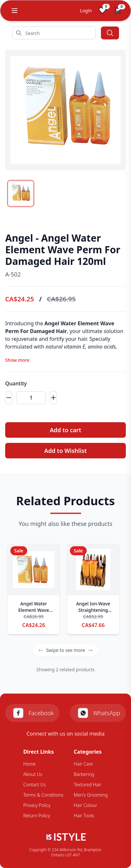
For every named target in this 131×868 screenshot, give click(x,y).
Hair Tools (84, 816)
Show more (17, 360)
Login (86, 10)
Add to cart (65, 430)
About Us (33, 774)
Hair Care (83, 764)
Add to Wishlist (65, 451)
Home (30, 764)
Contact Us (34, 784)
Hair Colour (85, 805)
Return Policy (37, 816)
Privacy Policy (37, 805)
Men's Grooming (91, 795)
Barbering (84, 774)
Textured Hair (87, 784)
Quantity (16, 383)
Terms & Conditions (43, 795)
